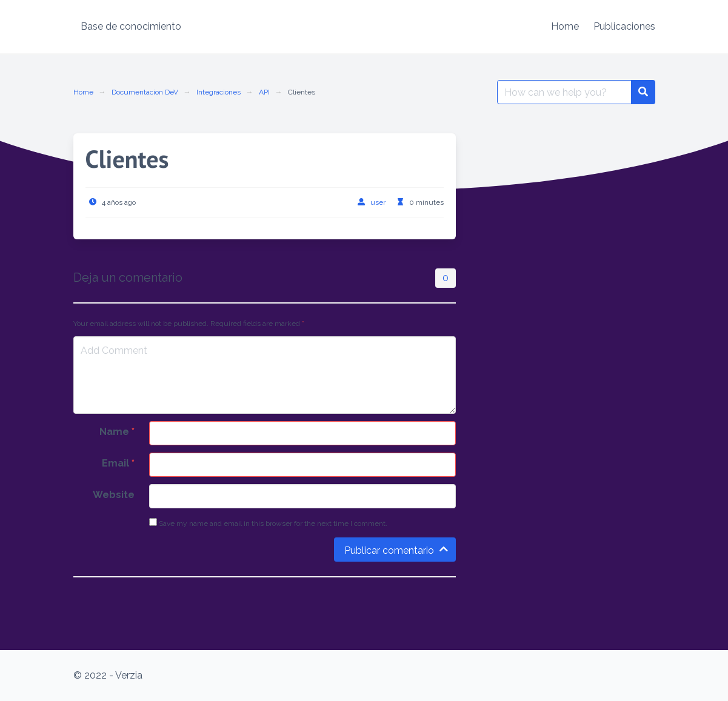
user (378, 202)
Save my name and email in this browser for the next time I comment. (268, 523)
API (264, 92)
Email (118, 463)
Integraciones (219, 92)
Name (117, 432)
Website (114, 495)
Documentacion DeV (145, 92)
